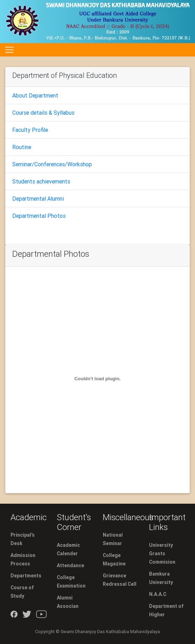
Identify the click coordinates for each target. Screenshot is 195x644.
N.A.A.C (158, 594)
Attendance (70, 565)
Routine (22, 147)
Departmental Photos (39, 216)
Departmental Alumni (38, 199)
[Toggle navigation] (9, 50)
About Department (35, 95)
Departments (26, 576)
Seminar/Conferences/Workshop (52, 164)
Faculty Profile (30, 130)
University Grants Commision (162, 554)
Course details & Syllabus (43, 113)
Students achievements (41, 181)
